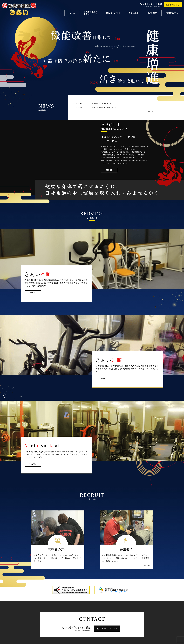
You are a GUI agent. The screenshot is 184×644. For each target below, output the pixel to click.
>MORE (79, 565)
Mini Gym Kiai (113, 13)
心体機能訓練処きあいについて (91, 13)
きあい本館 (134, 13)
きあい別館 (152, 13)
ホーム (72, 13)
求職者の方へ (172, 13)
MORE (109, 170)
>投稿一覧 (150, 111)
